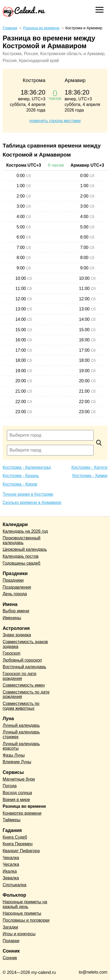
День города (15, 594)
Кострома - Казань (21, 476)
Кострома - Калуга (89, 467)
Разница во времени (24, 806)
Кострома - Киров (20, 484)
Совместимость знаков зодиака (25, 644)
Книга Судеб (15, 837)
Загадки (10, 927)
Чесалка (11, 864)
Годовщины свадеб (21, 563)
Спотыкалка (14, 885)
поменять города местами (55, 121)
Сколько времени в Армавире (32, 503)
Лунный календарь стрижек (21, 734)
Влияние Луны (17, 762)
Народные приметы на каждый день (25, 904)
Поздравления (17, 587)
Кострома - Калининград (27, 467)
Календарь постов (21, 556)
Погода (10, 786)
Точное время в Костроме (28, 494)
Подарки (11, 941)
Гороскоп (12, 653)
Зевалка (11, 878)
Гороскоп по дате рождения (19, 676)
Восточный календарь (24, 667)
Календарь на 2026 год (25, 531)
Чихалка (11, 858)
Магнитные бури (19, 779)
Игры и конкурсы (19, 934)
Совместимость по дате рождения (26, 694)
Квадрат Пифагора (21, 851)
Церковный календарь (25, 549)
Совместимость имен (24, 685)
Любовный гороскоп (22, 660)
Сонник (10, 958)
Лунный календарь (21, 725)
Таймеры (12, 820)
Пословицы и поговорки (26, 920)
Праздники (13, 580)
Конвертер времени (22, 813)
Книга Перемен (18, 844)
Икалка (10, 871)
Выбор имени (16, 611)
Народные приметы (22, 913)
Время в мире (16, 800)
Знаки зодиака (17, 635)
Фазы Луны (14, 755)
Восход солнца (17, 793)
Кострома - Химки (90, 476)
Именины (12, 618)
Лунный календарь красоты (21, 746)
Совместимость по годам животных (21, 706)
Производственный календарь (21, 540)
